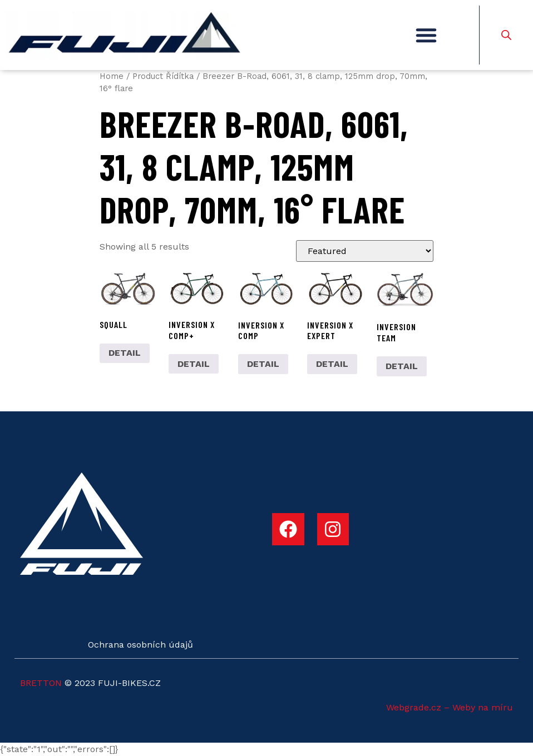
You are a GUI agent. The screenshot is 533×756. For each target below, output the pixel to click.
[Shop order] (365, 251)
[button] (426, 35)
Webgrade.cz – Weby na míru (450, 707)
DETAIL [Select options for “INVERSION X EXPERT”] (332, 364)
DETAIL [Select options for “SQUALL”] (125, 353)
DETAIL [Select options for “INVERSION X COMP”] (263, 364)
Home (112, 76)
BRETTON (41, 683)
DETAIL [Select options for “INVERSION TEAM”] (402, 366)
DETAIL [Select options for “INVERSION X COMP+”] (194, 364)
